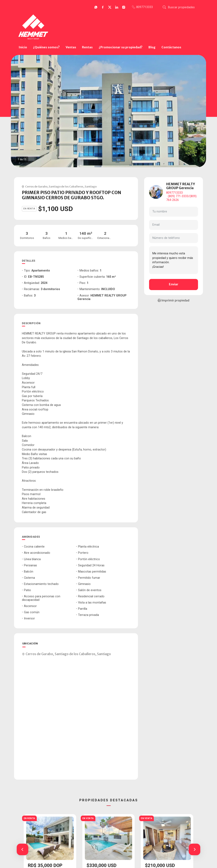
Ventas (71, 47)
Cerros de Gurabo (36, 186)
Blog (152, 47)
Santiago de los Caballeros (66, 186)
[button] (23, 849)
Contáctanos (171, 47)
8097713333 (174, 193)
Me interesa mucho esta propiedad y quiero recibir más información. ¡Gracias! (174, 260)
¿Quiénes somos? (46, 47)
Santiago (91, 186)
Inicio (23, 47)
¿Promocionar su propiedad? (121, 47)
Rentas (87, 47)
